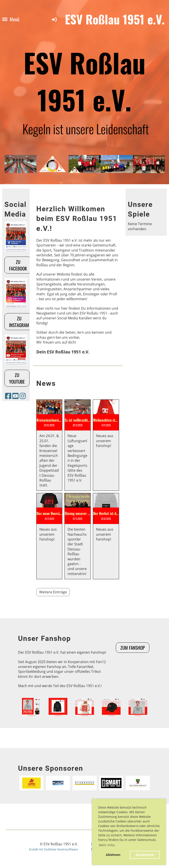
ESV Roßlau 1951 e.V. (115, 19)
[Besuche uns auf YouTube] (15, 396)
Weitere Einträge (53, 592)
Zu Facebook (18, 265)
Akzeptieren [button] (145, 855)
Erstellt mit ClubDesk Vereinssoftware (53, 849)
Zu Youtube (17, 378)
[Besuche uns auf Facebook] (8, 396)
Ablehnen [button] (113, 855)
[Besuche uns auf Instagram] (23, 396)
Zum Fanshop (133, 648)
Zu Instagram (19, 322)
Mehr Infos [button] (107, 845)
